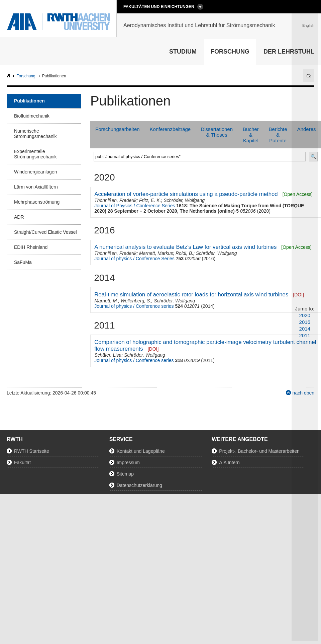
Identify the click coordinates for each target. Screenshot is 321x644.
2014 (305, 329)
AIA (9, 76)
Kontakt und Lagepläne (141, 451)
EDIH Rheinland (31, 247)
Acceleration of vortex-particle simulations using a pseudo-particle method (186, 194)
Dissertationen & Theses (217, 132)
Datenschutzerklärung (139, 485)
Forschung (230, 52)
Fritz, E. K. (150, 200)
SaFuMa (23, 262)
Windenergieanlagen (35, 172)
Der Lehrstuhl (289, 52)
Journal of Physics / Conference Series (135, 206)
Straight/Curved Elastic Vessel (45, 232)
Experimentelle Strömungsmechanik (35, 154)
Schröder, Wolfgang (184, 200)
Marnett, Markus (156, 253)
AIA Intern (229, 462)
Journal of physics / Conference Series (134, 259)
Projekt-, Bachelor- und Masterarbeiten (259, 451)
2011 (305, 335)
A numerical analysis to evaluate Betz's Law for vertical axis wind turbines (185, 247)
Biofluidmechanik (32, 116)
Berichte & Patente (278, 135)
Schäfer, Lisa (108, 355)
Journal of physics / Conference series (134, 306)
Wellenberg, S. (136, 301)
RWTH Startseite (32, 451)
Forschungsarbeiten (118, 129)
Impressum (128, 462)
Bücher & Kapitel (251, 135)
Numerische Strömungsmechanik (35, 134)
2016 (305, 322)
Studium (183, 52)
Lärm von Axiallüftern (36, 187)
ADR (19, 217)
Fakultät (22, 462)
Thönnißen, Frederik (115, 200)
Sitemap (125, 474)
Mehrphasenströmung (37, 202)
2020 (305, 315)
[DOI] (153, 349)
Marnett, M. (106, 301)
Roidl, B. (184, 253)
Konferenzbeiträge (170, 129)
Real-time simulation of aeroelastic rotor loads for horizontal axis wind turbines (191, 295)
